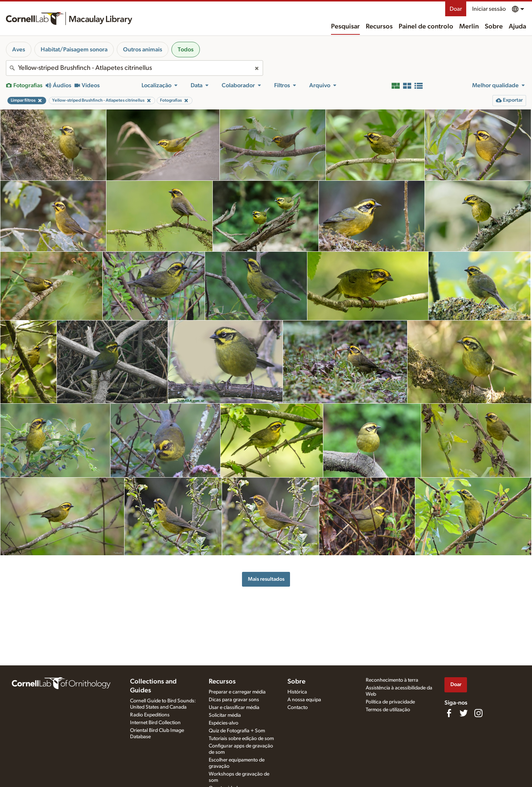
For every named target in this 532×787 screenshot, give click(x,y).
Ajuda (517, 27)
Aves (19, 50)
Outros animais (143, 50)
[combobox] (134, 68)
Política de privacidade (390, 702)
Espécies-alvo (224, 723)
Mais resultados (266, 579)
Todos (186, 50)
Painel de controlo (426, 27)
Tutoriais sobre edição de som (241, 739)
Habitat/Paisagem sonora (74, 50)
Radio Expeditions (150, 715)
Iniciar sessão (489, 9)
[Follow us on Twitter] (464, 713)
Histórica (297, 692)
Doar (456, 9)
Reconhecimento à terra (392, 680)
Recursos (379, 27)
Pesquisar (345, 27)
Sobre (494, 27)
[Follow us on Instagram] (478, 713)
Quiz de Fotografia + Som (237, 731)
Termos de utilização (388, 710)
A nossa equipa (304, 700)
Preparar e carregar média (237, 692)
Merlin (469, 27)
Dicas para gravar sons (234, 700)
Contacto (298, 708)
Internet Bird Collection (155, 723)
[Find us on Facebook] (449, 713)
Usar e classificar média (234, 708)
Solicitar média (225, 715)
